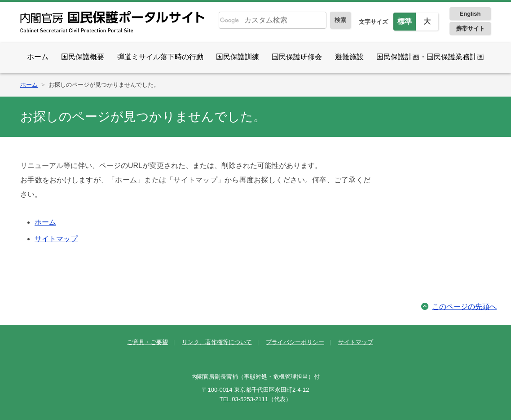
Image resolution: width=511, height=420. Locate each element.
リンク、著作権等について (217, 342)
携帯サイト (470, 29)
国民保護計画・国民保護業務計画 (430, 57)
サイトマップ (56, 239)
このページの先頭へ (464, 307)
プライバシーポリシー (295, 342)
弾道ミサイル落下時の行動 (160, 57)
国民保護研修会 (297, 57)
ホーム (38, 57)
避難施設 (349, 57)
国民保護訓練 (238, 57)
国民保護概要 (83, 57)
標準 (405, 21)
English (470, 14)
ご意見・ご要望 (148, 342)
